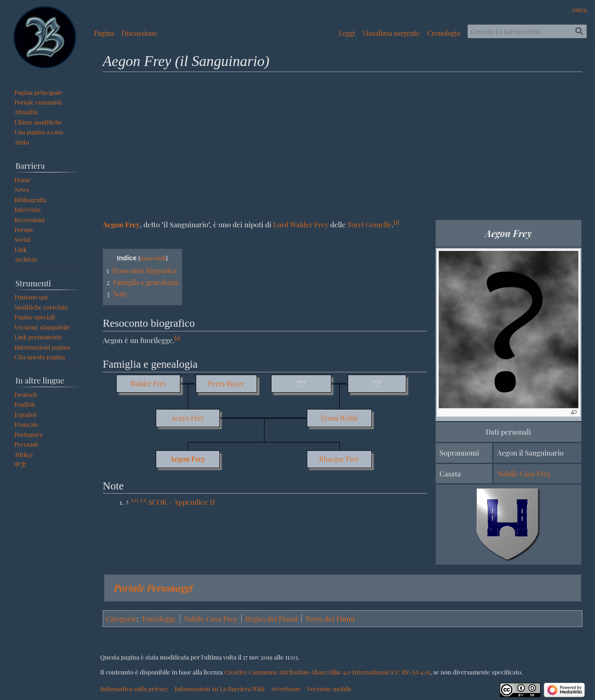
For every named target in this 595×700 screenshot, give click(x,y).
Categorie (121, 618)
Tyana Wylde (339, 418)
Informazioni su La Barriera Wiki (219, 689)
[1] (397, 222)
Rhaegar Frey (339, 459)
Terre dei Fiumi (330, 618)
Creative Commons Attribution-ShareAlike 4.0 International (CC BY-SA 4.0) (327, 672)
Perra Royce (227, 383)
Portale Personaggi (153, 588)
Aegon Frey (121, 224)
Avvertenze (286, 689)
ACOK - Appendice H (181, 502)
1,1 (143, 499)
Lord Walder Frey (301, 224)
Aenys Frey (188, 418)
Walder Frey (149, 383)
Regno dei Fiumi (271, 618)
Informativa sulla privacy (135, 689)
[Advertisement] (343, 145)
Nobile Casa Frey (524, 473)
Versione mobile (329, 689)
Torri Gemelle (370, 224)
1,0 (135, 499)
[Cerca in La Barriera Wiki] (527, 31)
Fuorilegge (159, 618)
